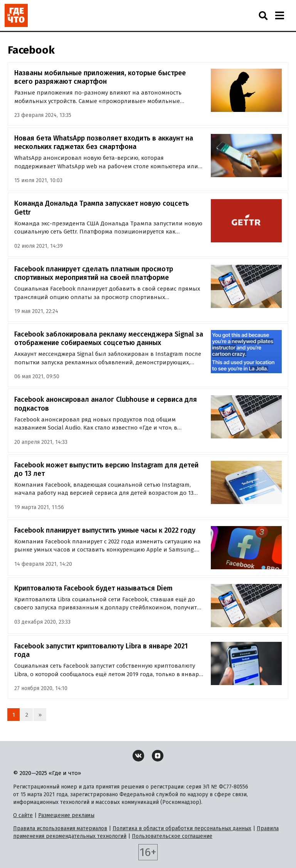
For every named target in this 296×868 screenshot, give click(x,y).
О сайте (23, 815)
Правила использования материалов (60, 828)
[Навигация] (279, 15)
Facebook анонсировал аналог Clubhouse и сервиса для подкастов (106, 404)
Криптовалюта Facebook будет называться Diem (93, 588)
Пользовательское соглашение (172, 836)
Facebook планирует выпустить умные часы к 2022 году (105, 530)
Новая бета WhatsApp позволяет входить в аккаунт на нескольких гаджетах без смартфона (104, 143)
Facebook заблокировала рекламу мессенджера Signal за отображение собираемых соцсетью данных (109, 339)
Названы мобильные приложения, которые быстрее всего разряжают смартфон (100, 77)
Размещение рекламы (66, 815)
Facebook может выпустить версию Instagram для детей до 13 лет (106, 470)
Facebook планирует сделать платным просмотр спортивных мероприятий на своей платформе (94, 273)
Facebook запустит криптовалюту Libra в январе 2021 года (101, 651)
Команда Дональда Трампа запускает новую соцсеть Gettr (102, 208)
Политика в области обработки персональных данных (182, 828)
